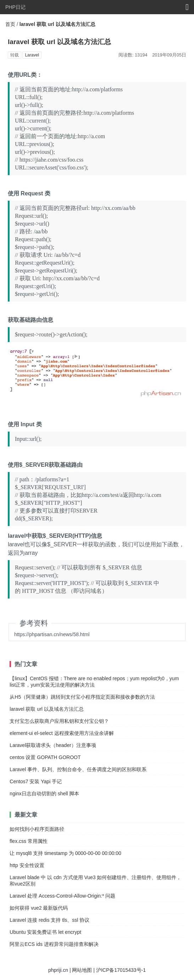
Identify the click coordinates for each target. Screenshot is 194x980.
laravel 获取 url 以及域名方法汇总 (46, 709)
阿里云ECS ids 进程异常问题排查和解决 (54, 944)
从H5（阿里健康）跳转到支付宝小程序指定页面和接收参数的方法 (82, 697)
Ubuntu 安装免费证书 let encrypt (45, 932)
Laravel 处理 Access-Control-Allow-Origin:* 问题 (62, 896)
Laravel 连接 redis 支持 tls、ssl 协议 (49, 920)
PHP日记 (15, 7)
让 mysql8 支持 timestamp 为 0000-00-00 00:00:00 (65, 853)
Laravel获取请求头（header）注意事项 (53, 745)
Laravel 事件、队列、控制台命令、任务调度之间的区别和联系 (78, 769)
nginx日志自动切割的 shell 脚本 (44, 794)
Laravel (32, 55)
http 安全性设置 (27, 865)
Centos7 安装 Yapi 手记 (36, 781)
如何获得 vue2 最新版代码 (39, 908)
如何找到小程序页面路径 (37, 829)
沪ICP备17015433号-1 (121, 970)
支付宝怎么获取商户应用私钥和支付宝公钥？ (59, 721)
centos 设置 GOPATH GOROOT (45, 757)
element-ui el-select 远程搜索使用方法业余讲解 (62, 733)
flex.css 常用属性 (29, 841)
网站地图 (82, 970)
